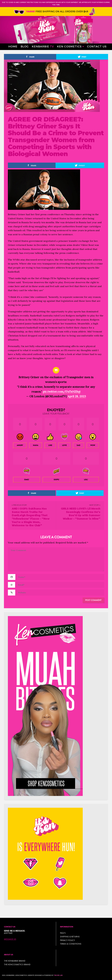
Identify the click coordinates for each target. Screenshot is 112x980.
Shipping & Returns (70, 937)
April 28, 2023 (77, 396)
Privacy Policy (67, 940)
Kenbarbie (43, 46)
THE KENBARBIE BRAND (15, 961)
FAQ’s (63, 933)
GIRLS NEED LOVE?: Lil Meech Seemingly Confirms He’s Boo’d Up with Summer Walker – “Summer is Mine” (81, 514)
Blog (25, 46)
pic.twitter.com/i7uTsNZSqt (62, 392)
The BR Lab (58, 975)
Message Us (10, 939)
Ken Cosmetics (69, 46)
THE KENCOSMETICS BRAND (17, 964)
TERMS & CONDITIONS (71, 944)
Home (13, 46)
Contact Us (97, 46)
